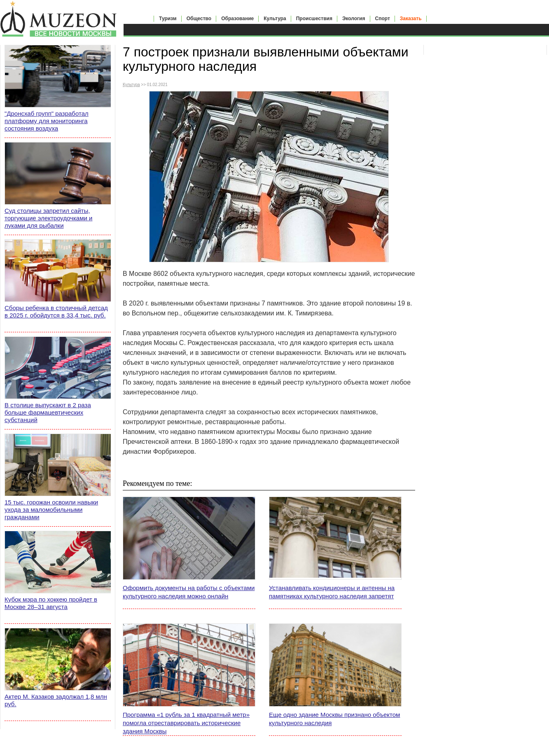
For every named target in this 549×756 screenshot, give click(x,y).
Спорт (383, 19)
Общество (199, 19)
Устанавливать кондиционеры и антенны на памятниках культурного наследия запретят (332, 592)
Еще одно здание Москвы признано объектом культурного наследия (334, 719)
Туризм (168, 19)
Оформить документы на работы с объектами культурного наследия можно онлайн (189, 592)
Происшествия (314, 19)
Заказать (411, 19)
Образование (237, 19)
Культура (275, 19)
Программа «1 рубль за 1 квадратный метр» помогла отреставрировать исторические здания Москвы (186, 723)
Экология (354, 19)
